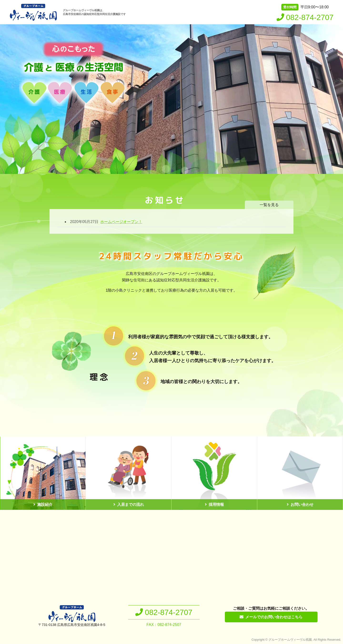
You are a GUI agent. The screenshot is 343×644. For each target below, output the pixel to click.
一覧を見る (269, 205)
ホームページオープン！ (106, 222)
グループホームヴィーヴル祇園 (290, 640)
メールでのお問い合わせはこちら (274, 617)
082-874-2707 (310, 17)
